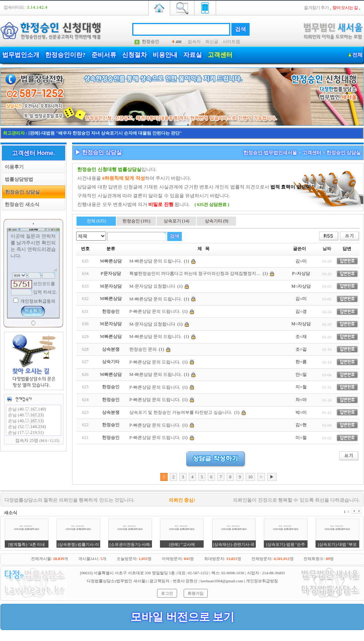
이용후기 (13, 167)
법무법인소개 (21, 55)
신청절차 (134, 55)
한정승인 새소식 (21, 204)
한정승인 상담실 (21, 192)
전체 (357, 55)
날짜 (327, 249)
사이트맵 (231, 42)
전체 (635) (96, 221)
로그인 (167, 593)
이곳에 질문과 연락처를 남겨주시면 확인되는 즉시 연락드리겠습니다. (34, 252)
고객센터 (220, 55)
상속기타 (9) (217, 221)
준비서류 (104, 55)
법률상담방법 (18, 179)
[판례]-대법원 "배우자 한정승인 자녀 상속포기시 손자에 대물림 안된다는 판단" (105, 133)
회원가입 (196, 593)
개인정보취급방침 (262, 581)
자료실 (193, 55)
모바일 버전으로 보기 (182, 617)
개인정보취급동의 (37, 301)
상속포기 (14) (177, 221)
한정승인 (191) (136, 221)
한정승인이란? (65, 55)
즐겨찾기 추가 (316, 8)
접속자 (194, 42)
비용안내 (165, 55)
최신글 (212, 42)
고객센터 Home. (33, 153)
